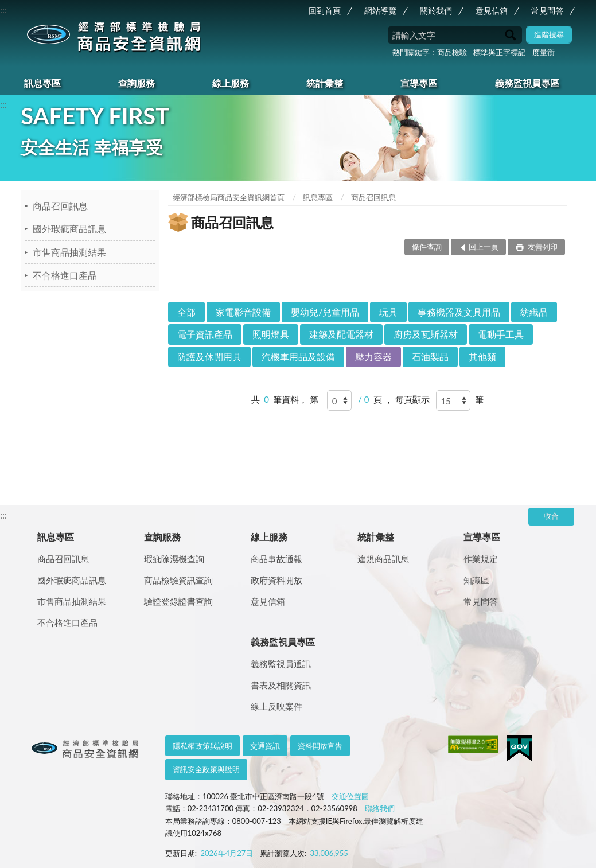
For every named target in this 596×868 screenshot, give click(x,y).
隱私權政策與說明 (202, 746)
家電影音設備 (243, 312)
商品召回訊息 (60, 206)
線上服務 (231, 83)
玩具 (388, 312)
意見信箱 (492, 11)
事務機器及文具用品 (459, 312)
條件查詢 (427, 247)
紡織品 (534, 312)
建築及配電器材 (341, 334)
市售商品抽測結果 (69, 252)
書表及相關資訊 (281, 685)
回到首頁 (325, 11)
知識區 (476, 580)
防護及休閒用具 (209, 357)
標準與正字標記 (499, 52)
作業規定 (481, 559)
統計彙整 (325, 83)
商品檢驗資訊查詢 (178, 580)
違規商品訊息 (383, 559)
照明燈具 (271, 334)
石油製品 (430, 357)
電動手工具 (501, 334)
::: (3, 9)
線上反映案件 (276, 706)
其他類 (482, 357)
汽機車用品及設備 (298, 357)
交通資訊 (265, 746)
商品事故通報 (276, 559)
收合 (551, 516)
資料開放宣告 (320, 746)
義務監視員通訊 (281, 664)
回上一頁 (484, 247)
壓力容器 (373, 357)
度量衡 (544, 52)
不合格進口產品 (65, 275)
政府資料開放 (276, 580)
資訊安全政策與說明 (206, 769)
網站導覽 (380, 11)
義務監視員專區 (527, 83)
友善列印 (541, 247)
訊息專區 (42, 83)
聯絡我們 (380, 808)
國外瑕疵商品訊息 (69, 229)
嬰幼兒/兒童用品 (325, 312)
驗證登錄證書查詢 (178, 601)
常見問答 (547, 11)
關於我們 (436, 11)
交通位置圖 (350, 796)
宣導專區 (419, 83)
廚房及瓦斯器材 (426, 334)
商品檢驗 (452, 52)
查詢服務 (137, 83)
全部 (186, 312)
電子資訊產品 (205, 334)
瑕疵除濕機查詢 (174, 559)
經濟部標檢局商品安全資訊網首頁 (229, 197)
